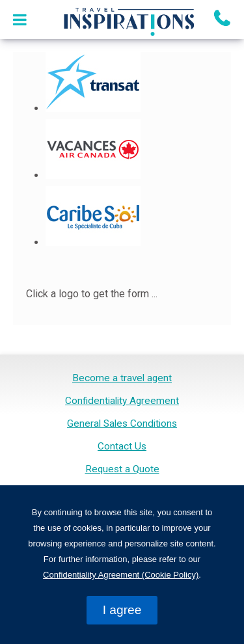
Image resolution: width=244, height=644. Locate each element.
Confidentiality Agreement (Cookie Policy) (121, 575)
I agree (122, 610)
